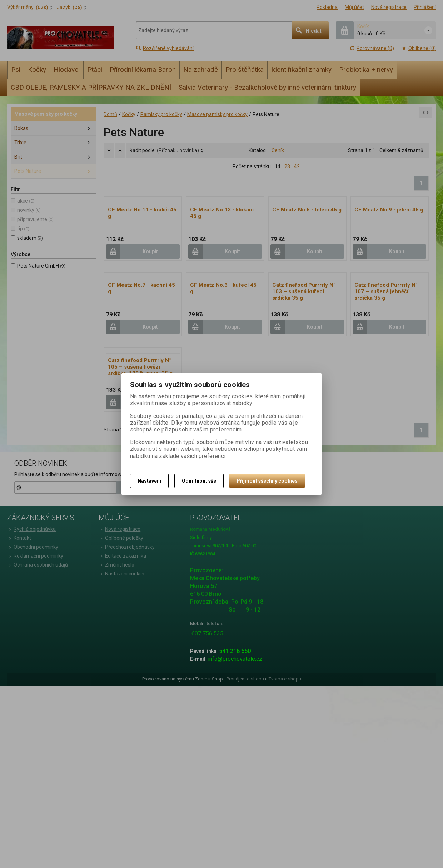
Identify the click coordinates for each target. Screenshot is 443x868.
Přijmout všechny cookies (267, 481)
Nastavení (149, 481)
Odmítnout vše (199, 481)
